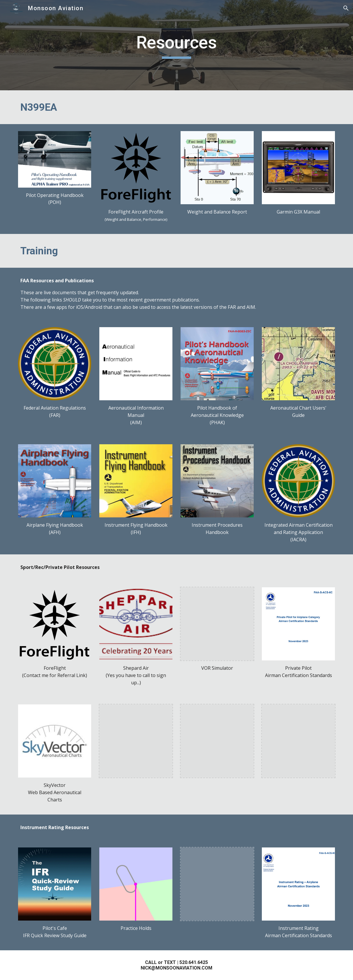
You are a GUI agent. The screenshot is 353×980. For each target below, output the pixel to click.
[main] (176, 45)
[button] (346, 8)
